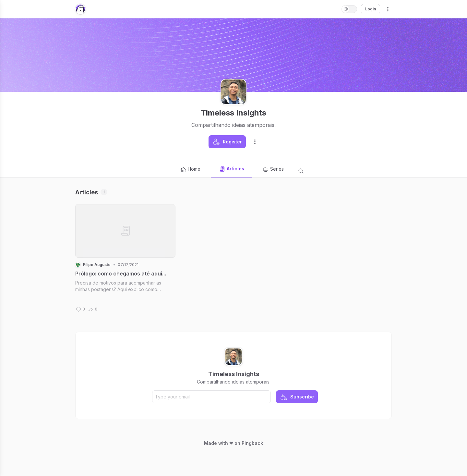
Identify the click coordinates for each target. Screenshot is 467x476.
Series (273, 169)
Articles (232, 169)
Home (190, 169)
